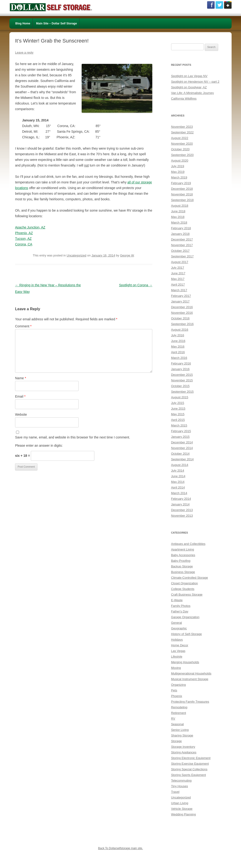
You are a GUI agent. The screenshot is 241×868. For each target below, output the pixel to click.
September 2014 (182, 459)
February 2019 (181, 183)
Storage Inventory (183, 747)
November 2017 (182, 245)
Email (20, 396)
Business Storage (183, 572)
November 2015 (182, 380)
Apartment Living (183, 549)
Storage (177, 741)
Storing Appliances (184, 752)
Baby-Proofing (181, 561)
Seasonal (177, 724)
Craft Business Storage (187, 595)
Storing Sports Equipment (189, 775)
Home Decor (180, 645)
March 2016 (179, 358)
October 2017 (180, 251)
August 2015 (180, 397)
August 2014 (180, 465)
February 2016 (181, 363)
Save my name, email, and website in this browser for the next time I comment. (73, 437)
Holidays (177, 640)
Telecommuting (181, 781)
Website (21, 415)
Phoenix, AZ (24, 233)
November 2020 (182, 144)
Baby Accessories (183, 555)
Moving (176, 668)
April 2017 (178, 285)
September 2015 (182, 392)
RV (173, 719)
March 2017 (179, 290)
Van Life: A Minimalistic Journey (193, 93)
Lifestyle (177, 657)
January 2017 (180, 301)
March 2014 (179, 493)
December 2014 (182, 442)
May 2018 (178, 217)
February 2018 (181, 228)
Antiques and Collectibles (188, 544)
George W (127, 255)
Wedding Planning (183, 814)
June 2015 (178, 409)
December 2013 (182, 510)
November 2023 (182, 127)
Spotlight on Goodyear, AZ (189, 87)
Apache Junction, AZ (30, 227)
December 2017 (182, 239)
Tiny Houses (180, 786)
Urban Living (180, 803)
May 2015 (178, 414)
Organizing (179, 685)
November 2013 (182, 516)
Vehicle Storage (182, 809)
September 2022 (182, 132)
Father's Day (180, 611)
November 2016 (182, 313)
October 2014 (180, 454)
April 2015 (178, 420)
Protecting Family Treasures (190, 702)
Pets (174, 690)
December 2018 (182, 189)
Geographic (179, 628)
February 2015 (181, 431)
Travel (175, 792)
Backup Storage (182, 566)
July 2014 (178, 471)
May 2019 (178, 172)
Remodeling (179, 707)
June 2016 (178, 341)
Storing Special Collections (189, 769)
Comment (23, 326)
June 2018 (178, 211)
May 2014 (178, 482)
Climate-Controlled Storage (190, 578)
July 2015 (178, 403)
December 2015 (182, 375)
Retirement (179, 713)
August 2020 (180, 161)
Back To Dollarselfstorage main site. (121, 848)
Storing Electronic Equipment (191, 758)
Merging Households (185, 662)
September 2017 (182, 256)
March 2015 (179, 425)
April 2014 (178, 487)
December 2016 (182, 307)
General (177, 623)
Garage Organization (185, 617)
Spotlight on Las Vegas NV (189, 76)
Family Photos (181, 606)
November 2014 (182, 448)
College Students (183, 589)
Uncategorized (76, 255)
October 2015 (180, 386)
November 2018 (182, 194)
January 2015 (180, 437)
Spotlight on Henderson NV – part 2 (195, 82)
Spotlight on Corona (136, 285)
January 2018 (180, 234)
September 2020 (182, 155)
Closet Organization (185, 583)
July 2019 (178, 166)
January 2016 (180, 369)
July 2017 (178, 268)
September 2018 (182, 200)
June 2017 (178, 273)
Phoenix (177, 696)
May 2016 (178, 347)
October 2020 (180, 149)
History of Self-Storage (187, 634)
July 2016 (178, 335)
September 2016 (182, 324)
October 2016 (180, 318)
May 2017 (178, 279)
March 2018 (179, 223)
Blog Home (23, 23)
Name (21, 378)
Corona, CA (24, 244)
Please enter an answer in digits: (39, 446)
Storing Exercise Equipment (190, 764)
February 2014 (181, 499)
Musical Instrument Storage (190, 679)
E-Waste (177, 600)
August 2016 (180, 330)
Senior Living (180, 730)
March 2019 (179, 177)
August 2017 (180, 262)
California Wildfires (184, 99)
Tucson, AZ (23, 239)
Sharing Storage (182, 735)
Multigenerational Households (191, 673)
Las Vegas (178, 651)
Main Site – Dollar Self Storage (56, 23)
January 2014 (180, 504)
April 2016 (178, 352)
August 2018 (180, 206)
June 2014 (178, 476)
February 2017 (181, 296)
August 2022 (180, 138)
